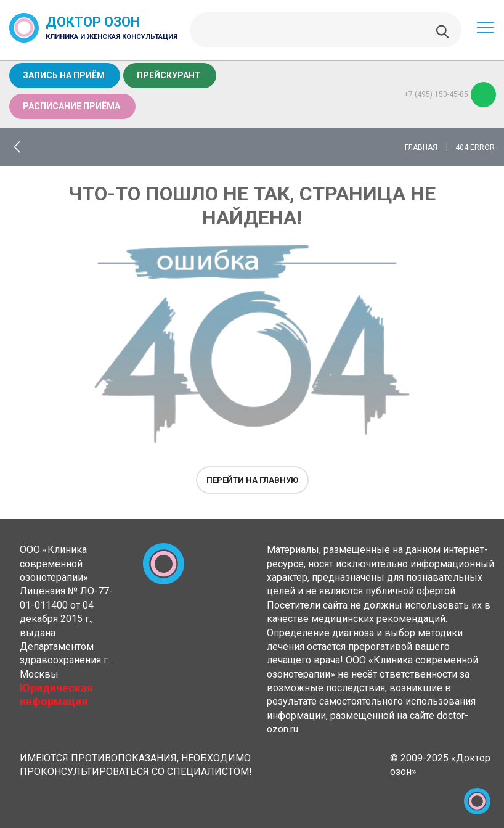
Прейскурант (169, 75)
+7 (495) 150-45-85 (450, 95)
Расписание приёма (71, 106)
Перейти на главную (252, 480)
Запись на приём (64, 75)
